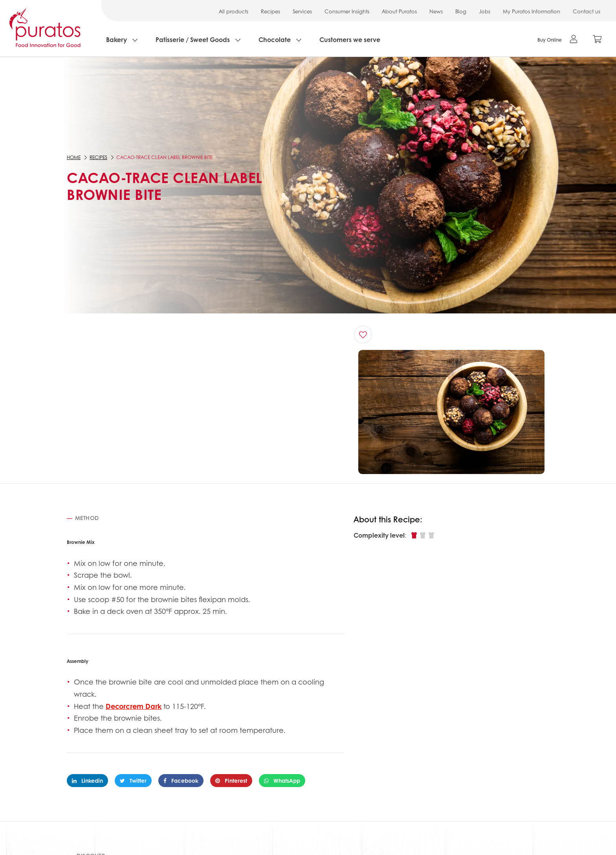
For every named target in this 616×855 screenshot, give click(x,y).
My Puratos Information (532, 11)
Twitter (133, 780)
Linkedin (87, 780)
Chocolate (275, 39)
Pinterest (231, 780)
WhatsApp (282, 780)
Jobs (485, 11)
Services (302, 11)
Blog (461, 11)
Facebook (181, 780)
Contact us (587, 11)
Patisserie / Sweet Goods (193, 39)
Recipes (270, 11)
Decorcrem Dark (134, 706)
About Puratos (399, 11)
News (436, 11)
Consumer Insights (347, 11)
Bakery (116, 39)
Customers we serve (350, 39)
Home (74, 157)
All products (234, 11)
